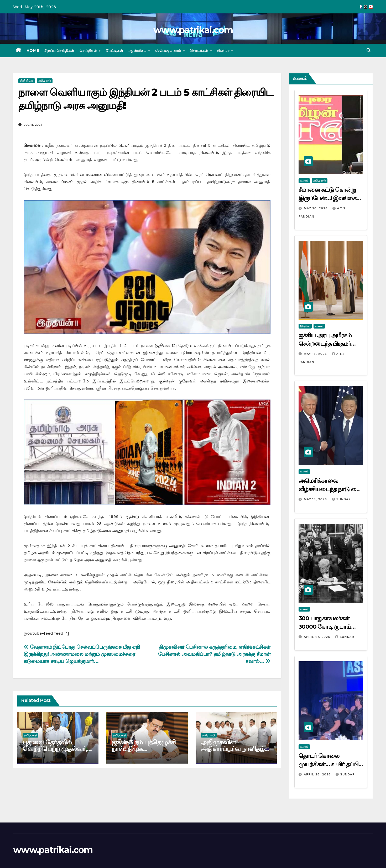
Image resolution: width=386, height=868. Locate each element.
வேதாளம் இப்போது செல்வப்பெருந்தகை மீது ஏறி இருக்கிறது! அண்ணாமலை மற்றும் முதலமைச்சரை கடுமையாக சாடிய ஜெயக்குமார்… (82, 654)
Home (33, 51)
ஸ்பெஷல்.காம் (169, 51)
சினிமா (224, 51)
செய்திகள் (89, 51)
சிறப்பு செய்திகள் (59, 51)
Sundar (341, 499)
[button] (369, 50)
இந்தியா (305, 326)
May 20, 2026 (316, 208)
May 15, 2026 (316, 354)
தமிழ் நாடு (45, 81)
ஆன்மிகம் (138, 51)
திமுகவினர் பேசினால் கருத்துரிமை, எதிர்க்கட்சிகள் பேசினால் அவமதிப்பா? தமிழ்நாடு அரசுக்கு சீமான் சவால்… (214, 654)
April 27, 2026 (318, 637)
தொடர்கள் (200, 51)
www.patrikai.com (193, 30)
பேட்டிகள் (115, 51)
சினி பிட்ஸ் (27, 81)
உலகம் (304, 181)
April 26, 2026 (318, 774)
